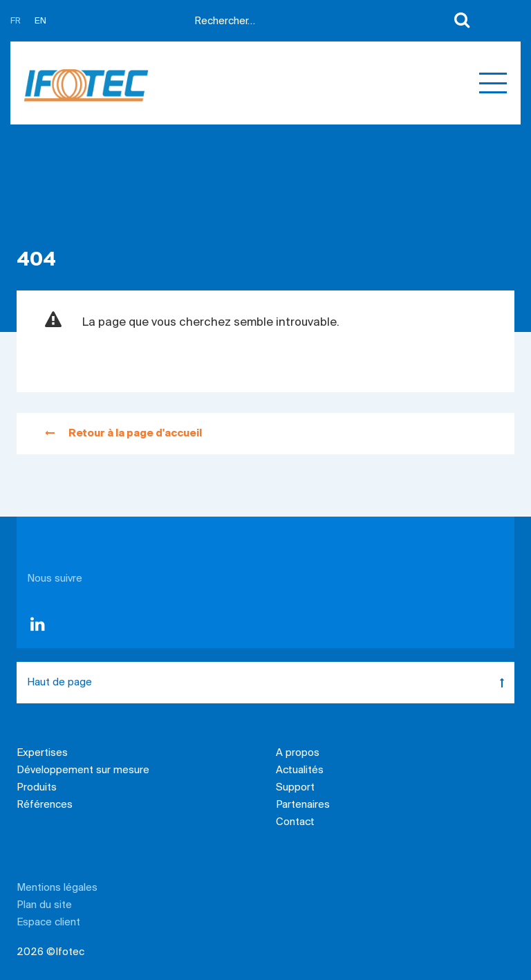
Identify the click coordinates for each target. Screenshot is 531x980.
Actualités (300, 770)
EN (40, 21)
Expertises (42, 753)
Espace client (48, 923)
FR (16, 21)
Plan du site (44, 905)
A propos (298, 753)
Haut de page (271, 683)
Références (45, 805)
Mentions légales (57, 888)
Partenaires (303, 805)
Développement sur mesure (83, 770)
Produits (37, 788)
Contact (295, 822)
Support (295, 788)
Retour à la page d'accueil (123, 434)
